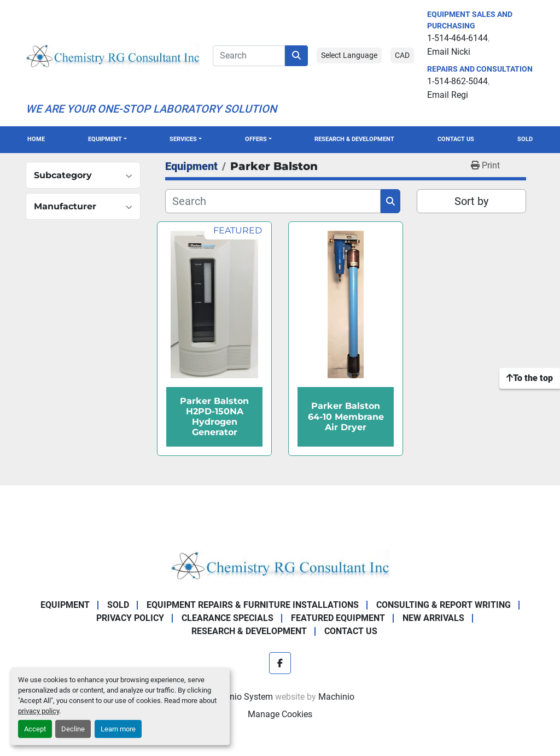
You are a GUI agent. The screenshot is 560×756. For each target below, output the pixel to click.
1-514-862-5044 (457, 81)
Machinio (336, 697)
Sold (525, 139)
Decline (73, 729)
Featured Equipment (338, 618)
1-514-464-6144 (457, 38)
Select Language (349, 55)
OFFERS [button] (256, 139)
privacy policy (39, 711)
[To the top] (530, 378)
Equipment (105, 139)
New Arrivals (433, 618)
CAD (402, 55)
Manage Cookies (280, 714)
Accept (35, 729)
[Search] (249, 56)
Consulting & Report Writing (444, 605)
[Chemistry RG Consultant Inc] (280, 564)
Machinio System (239, 697)
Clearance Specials (227, 618)
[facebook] (280, 663)
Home (36, 139)
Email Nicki (449, 52)
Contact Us (456, 139)
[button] (107, 140)
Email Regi (448, 95)
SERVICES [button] (183, 139)
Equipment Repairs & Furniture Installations (253, 605)
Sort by (471, 201)
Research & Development (354, 139)
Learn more (118, 729)
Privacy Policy (130, 618)
